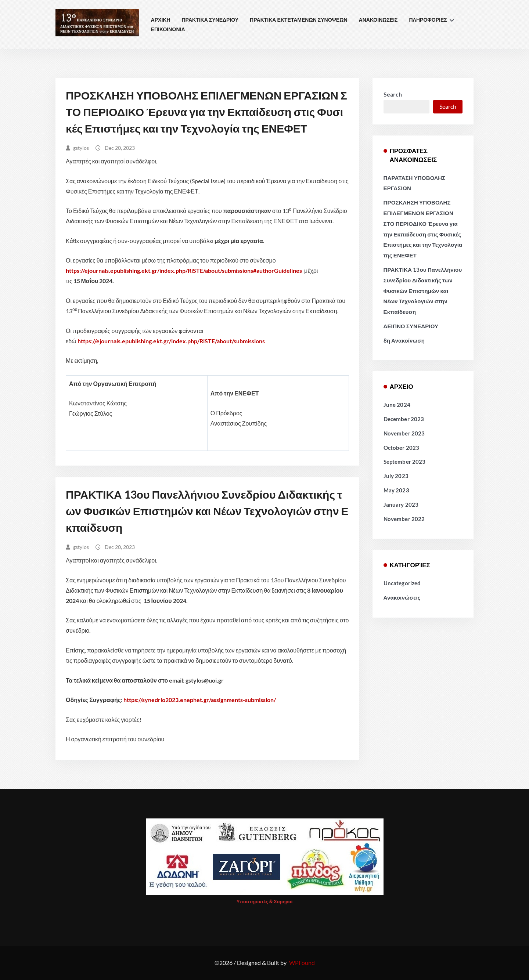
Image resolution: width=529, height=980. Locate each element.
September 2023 (405, 462)
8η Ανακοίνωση (404, 340)
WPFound (302, 963)
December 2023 (404, 419)
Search (393, 94)
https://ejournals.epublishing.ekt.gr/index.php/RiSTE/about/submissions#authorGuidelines (184, 270)
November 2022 (404, 519)
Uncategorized (402, 583)
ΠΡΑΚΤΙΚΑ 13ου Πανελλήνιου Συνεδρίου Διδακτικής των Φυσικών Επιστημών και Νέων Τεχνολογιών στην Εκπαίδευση (207, 511)
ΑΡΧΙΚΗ (161, 20)
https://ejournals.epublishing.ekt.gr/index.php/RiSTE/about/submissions (171, 341)
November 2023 (404, 433)
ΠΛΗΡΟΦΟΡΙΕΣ (428, 20)
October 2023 (402, 448)
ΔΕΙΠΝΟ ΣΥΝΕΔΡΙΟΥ (411, 326)
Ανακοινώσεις (402, 597)
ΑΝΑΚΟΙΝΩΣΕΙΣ (378, 20)
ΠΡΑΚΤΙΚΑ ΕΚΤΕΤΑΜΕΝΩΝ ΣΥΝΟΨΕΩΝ (298, 20)
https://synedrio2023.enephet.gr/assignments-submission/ (200, 700)
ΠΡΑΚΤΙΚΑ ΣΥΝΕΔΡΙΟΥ (210, 20)
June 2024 (397, 405)
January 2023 (401, 505)
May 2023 (396, 490)
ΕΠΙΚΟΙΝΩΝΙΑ (168, 29)
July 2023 (396, 476)
